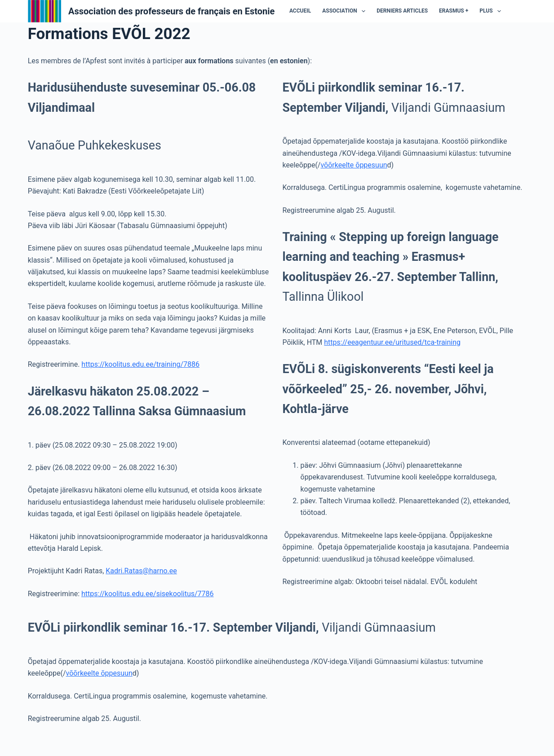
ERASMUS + (417, 13)
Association (309, 13)
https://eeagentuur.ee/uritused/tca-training (392, 347)
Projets (519, 13)
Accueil (264, 13)
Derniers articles (366, 13)
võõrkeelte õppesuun (354, 169)
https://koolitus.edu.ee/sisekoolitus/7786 (148, 598)
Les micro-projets (470, 13)
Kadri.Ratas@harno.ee (141, 575)
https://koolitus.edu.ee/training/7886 (140, 369)
